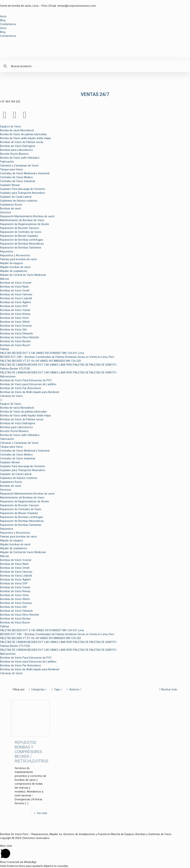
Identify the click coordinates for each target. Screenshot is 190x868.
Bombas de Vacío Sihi (13, 330)
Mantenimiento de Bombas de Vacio (22, 220)
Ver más (42, 813)
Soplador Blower (10, 185)
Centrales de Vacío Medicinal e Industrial (25, 173)
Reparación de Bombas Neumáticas (22, 244)
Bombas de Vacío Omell (15, 291)
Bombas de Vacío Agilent (15, 302)
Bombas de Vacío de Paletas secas (22, 142)
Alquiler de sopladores (14, 271)
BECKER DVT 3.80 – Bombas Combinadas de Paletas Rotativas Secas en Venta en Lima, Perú (57, 357)
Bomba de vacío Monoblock (17, 130)
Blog (3, 20)
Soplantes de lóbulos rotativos (19, 201)
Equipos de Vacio (11, 126)
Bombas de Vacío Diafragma (18, 146)
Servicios (6, 212)
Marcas (5, 279)
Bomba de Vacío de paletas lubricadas (23, 134)
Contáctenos (8, 24)
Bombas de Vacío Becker (15, 341)
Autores (74, 689)
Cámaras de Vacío (11, 396)
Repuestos (7, 251)
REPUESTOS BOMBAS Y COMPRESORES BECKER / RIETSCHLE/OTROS (31, 752)
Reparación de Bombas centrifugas (22, 240)
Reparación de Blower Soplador (19, 236)
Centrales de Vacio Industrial (18, 181)
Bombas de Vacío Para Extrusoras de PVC (26, 380)
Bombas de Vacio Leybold (16, 298)
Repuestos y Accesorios (15, 255)
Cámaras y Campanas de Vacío (19, 166)
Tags (57, 689)
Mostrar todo (168, 689)
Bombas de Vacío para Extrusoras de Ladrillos (28, 384)
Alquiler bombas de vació (15, 267)
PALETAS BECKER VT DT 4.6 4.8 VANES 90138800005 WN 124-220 (40, 361)
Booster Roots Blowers (14, 154)
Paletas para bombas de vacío (18, 259)
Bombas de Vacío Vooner (16, 283)
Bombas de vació (11, 208)
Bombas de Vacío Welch (15, 322)
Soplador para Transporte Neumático (23, 193)
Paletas (5, 349)
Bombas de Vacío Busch (15, 345)
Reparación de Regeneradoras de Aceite (24, 224)
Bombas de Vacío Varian (15, 310)
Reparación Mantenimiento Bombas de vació (27, 216)
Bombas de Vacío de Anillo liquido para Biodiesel (30, 392)
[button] (95, 400)
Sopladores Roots (11, 205)
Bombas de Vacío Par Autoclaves (21, 388)
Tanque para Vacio (11, 169)
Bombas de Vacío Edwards (16, 333)
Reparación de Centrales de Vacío (21, 232)
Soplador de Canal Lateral (16, 197)
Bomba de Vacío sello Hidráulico (20, 158)
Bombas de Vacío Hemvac (16, 294)
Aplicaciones (8, 376)
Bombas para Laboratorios (16, 150)
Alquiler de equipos (12, 263)
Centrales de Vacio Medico (16, 177)
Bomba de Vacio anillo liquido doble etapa (25, 138)
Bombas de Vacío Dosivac (16, 326)
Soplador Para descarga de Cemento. (23, 189)
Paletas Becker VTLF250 (15, 369)
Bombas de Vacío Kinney (15, 314)
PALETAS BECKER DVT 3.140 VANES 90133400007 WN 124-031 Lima (42, 353)
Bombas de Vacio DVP (14, 306)
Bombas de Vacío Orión (14, 318)
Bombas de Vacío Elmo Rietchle (19, 337)
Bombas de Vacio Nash (14, 287)
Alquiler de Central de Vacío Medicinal (23, 275)
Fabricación (7, 162)
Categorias (38, 689)
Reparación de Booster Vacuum (19, 228)
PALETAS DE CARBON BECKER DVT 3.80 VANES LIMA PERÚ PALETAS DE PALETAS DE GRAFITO (58, 365)
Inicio (3, 16)
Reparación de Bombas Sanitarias (21, 248)
